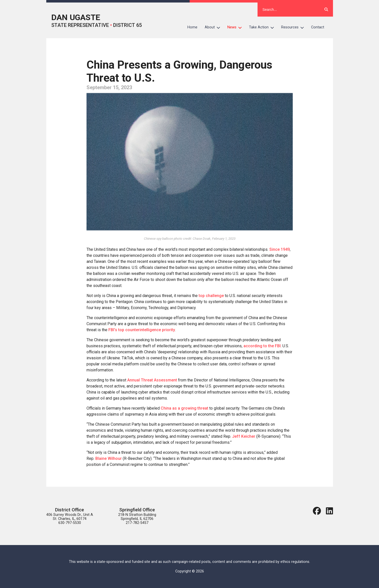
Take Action (263, 27)
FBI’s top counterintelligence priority (142, 330)
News (236, 27)
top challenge (211, 296)
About (214, 27)
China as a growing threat (184, 408)
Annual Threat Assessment (152, 380)
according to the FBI (262, 346)
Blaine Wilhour (109, 458)
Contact (318, 27)
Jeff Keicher (244, 436)
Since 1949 (280, 249)
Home (192, 27)
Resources (294, 27)
